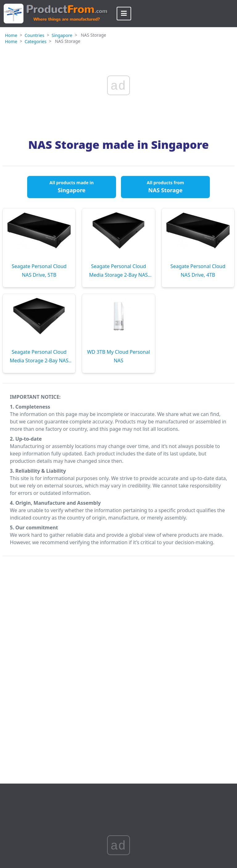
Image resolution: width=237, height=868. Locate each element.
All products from (166, 187)
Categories (36, 41)
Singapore (62, 35)
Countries (35, 35)
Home (11, 35)
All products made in (71, 187)
